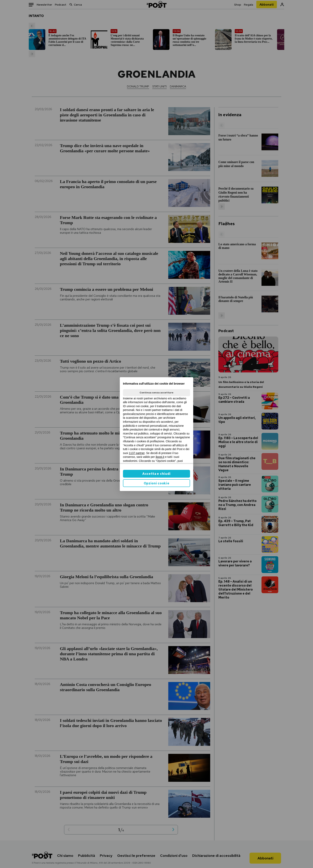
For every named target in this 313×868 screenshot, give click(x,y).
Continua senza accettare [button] (156, 393)
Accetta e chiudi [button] (156, 474)
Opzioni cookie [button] (157, 483)
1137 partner (137, 453)
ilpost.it (160, 457)
